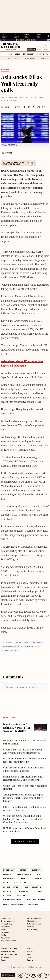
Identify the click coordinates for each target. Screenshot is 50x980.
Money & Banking (8, 952)
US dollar (38, 642)
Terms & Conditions (9, 921)
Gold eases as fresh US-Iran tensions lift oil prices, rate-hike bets (24, 769)
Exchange (7, 874)
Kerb (23, 879)
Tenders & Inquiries (9, 954)
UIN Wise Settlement (12, 900)
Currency (36, 870)
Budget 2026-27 (13, 58)
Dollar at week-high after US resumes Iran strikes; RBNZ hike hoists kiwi (23, 778)
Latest (18, 54)
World (30, 954)
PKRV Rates (38, 891)
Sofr (38, 874)
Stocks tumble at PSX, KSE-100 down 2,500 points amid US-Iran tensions (23, 751)
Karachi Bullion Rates (13, 904)
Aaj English (6, 938)
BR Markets (6, 932)
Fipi (16, 883)
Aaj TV (4, 935)
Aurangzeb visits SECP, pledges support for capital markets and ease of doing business (24, 798)
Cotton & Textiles (34, 924)
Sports (30, 957)
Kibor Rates (8, 891)
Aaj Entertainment (8, 941)
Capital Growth (24, 874)
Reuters (8, 153)
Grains (30, 949)
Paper (3, 960)
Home (10, 54)
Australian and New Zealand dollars (21, 646)
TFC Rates (21, 896)
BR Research (29, 54)
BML (24, 40)
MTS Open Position (11, 887)
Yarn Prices (6, 957)
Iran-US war (30, 58)
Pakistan (31, 952)
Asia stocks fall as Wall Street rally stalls (21, 84)
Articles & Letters (34, 918)
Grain (6, 883)
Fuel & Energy (33, 929)
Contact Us (5, 918)
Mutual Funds (9, 879)
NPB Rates (7, 896)
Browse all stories (25, 841)
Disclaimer (5, 927)
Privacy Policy (7, 924)
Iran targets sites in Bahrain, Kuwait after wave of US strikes (17, 728)
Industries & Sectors (9, 949)
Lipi (24, 883)
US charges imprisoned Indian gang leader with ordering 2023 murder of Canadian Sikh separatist (22, 819)
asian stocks (22, 642)
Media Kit (5, 929)
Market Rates (33, 921)
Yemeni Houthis (10, 650)
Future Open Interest (36, 900)
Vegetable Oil (37, 879)
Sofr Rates (23, 891)
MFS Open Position (33, 887)
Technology (32, 960)
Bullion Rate (9, 870)
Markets (40, 54)
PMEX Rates (33, 904)
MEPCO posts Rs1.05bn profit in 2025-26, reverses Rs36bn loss (24, 808)
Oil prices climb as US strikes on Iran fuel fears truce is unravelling (25, 760)
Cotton (23, 870)
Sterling (7, 642)
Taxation (31, 927)
